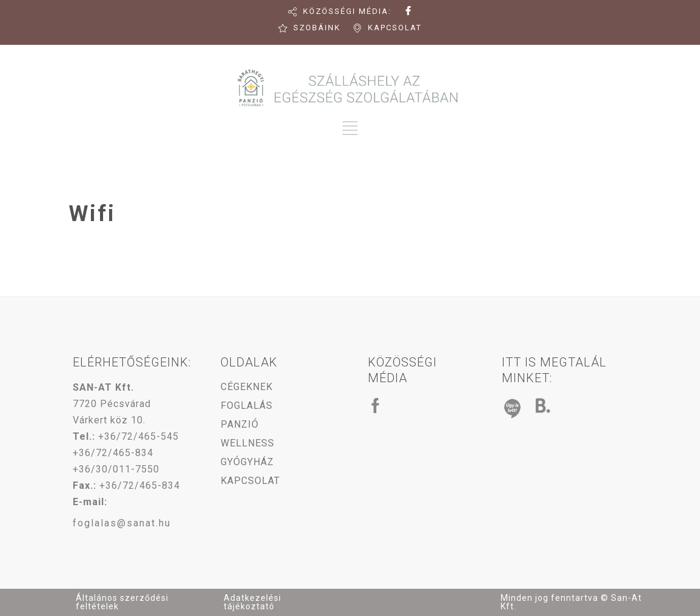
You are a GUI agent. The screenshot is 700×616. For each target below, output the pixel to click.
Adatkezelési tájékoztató (252, 602)
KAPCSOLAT (395, 28)
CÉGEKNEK (247, 387)
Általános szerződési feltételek (122, 602)
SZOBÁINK (317, 28)
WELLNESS (248, 443)
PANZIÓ (240, 424)
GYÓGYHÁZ (247, 462)
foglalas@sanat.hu (122, 523)
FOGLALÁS (247, 406)
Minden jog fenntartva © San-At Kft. (571, 602)
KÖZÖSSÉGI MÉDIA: (347, 11)
